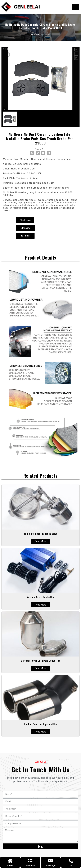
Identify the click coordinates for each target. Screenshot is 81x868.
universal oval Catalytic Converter (40, 661)
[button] (25, 220)
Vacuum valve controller (41, 597)
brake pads (44, 35)
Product (30, 866)
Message (51, 865)
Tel (71, 866)
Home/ (34, 35)
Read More (40, 541)
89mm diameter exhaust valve (41, 534)
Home (10, 866)
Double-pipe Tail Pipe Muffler (41, 724)
